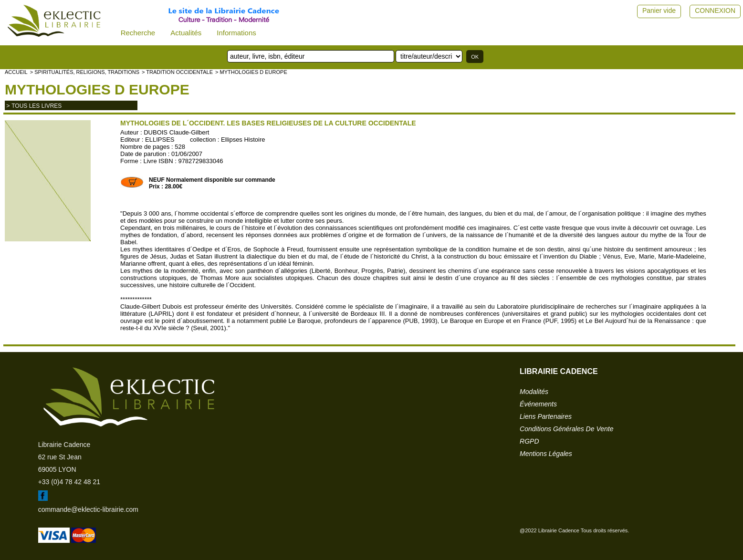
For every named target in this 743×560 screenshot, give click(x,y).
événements (538, 404)
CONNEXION (715, 10)
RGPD (529, 441)
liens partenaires (546, 416)
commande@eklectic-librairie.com (88, 509)
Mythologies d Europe (97, 89)
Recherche (138, 33)
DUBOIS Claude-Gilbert (176, 132)
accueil (16, 72)
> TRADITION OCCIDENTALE (177, 72)
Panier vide (659, 10)
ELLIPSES (160, 140)
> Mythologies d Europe (251, 72)
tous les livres (37, 106)
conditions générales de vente (566, 429)
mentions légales (546, 454)
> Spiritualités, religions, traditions (85, 72)
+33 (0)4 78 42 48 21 (69, 482)
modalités (534, 392)
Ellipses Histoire (243, 140)
